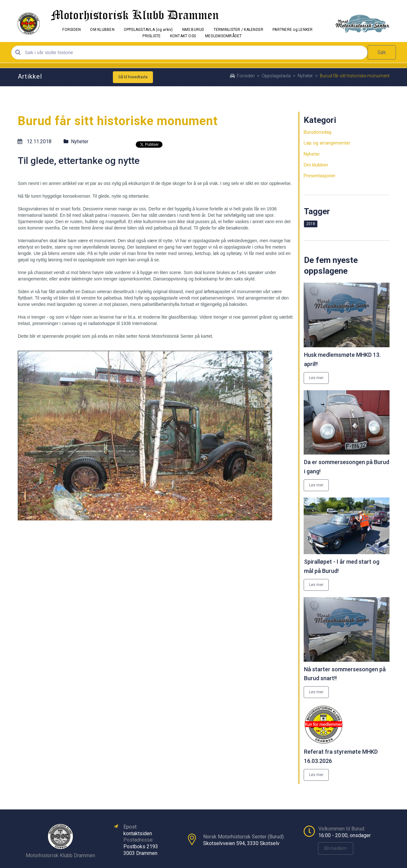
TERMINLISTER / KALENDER (239, 30)
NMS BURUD (193, 30)
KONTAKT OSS (183, 36)
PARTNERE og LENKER (293, 30)
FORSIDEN (72, 30)
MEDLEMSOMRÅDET (223, 36)
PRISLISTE (152, 36)
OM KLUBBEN (102, 30)
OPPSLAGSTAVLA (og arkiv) (148, 30)
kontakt (131, 833)
